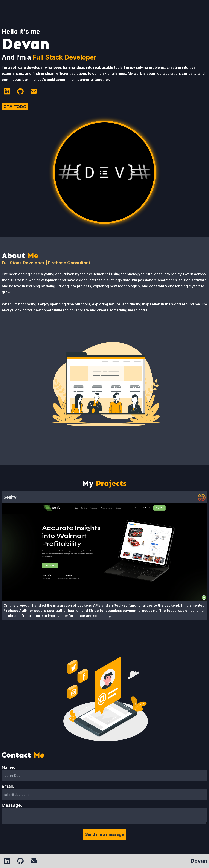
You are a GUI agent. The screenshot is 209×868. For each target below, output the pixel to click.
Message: (12, 805)
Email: (8, 786)
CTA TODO (15, 107)
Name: (8, 767)
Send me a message (104, 834)
